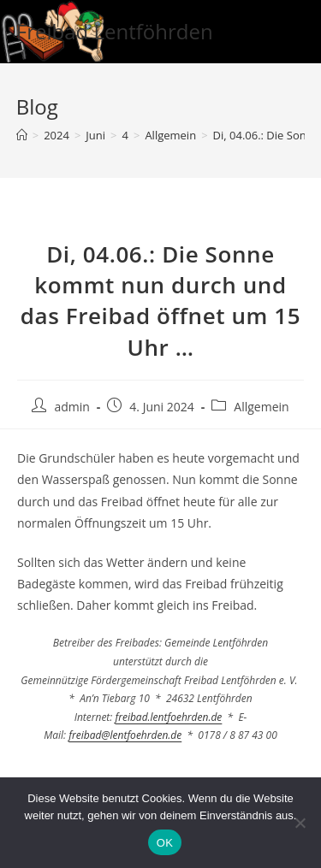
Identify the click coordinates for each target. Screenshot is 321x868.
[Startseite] (22, 135)
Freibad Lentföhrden (115, 31)
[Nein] (300, 823)
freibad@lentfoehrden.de (125, 735)
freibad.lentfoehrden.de (168, 717)
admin (71, 407)
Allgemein (261, 407)
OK (165, 843)
